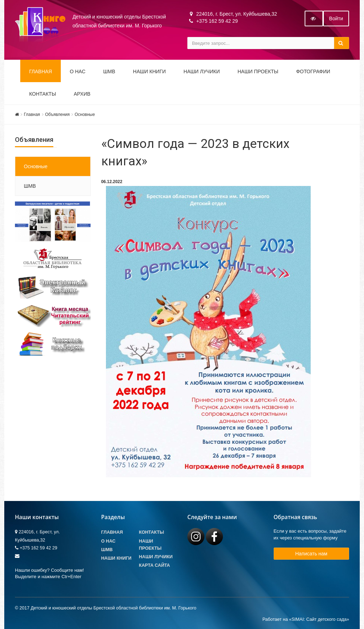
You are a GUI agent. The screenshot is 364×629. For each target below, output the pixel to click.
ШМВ (109, 71)
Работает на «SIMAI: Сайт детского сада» (306, 619)
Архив (82, 94)
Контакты (43, 94)
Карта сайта (154, 565)
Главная (41, 71)
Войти (336, 18)
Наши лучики (156, 557)
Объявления (57, 114)
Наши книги (149, 71)
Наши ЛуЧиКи (202, 71)
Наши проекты (258, 71)
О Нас (108, 541)
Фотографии (313, 71)
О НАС (77, 71)
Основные (85, 114)
